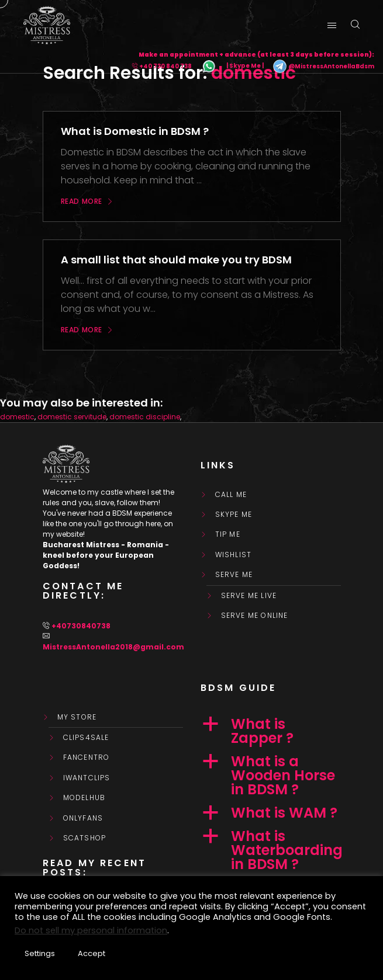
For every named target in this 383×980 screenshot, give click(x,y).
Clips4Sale (86, 738)
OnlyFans (83, 818)
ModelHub (84, 798)
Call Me (231, 495)
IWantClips (87, 778)
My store (77, 717)
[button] (271, 731)
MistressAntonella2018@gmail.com (113, 647)
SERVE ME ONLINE (255, 616)
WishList (234, 555)
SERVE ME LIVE (249, 596)
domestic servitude (72, 417)
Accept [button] (92, 953)
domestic (17, 417)
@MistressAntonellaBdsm (323, 66)
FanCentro (87, 757)
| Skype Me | (245, 66)
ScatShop (85, 838)
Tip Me (228, 534)
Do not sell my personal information (91, 930)
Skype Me (234, 515)
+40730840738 (81, 626)
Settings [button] (40, 953)
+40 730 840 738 (165, 66)
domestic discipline (145, 417)
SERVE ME (234, 575)
